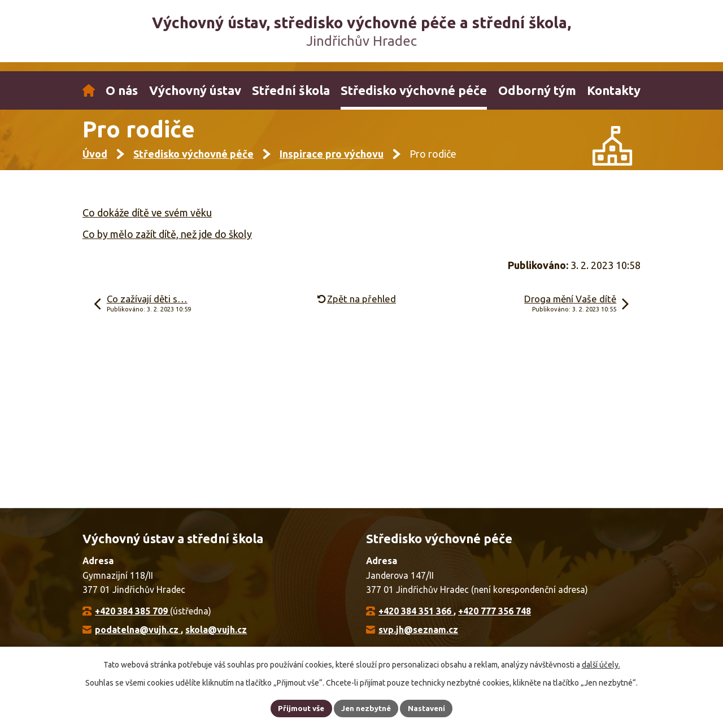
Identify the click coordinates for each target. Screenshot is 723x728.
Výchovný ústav (195, 90)
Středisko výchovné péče (414, 90)
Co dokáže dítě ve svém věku (147, 222)
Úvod (89, 90)
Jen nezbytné (367, 708)
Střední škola (291, 90)
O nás (122, 90)
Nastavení (429, 708)
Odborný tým (537, 90)
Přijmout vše (299, 708)
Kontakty (614, 90)
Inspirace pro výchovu (332, 163)
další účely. (601, 664)
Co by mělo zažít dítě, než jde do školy (167, 243)
